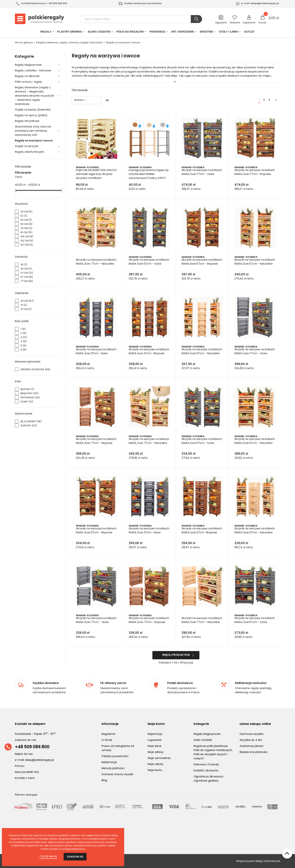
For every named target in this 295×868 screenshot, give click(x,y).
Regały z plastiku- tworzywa (33, 70)
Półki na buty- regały (29, 82)
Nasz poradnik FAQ (27, 772)
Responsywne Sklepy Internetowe (258, 861)
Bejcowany (31, 421)
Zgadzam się (75, 857)
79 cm (26, 228)
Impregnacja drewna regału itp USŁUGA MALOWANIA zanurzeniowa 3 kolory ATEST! (149, 174)
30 (24, 265)
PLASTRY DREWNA (70, 32)
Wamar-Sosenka (87, 167)
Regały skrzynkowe (27, 121)
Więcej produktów (176, 655)
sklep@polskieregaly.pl (265, 3)
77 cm (27, 281)
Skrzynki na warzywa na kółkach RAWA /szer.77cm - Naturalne (94, 264)
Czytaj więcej (48, 856)
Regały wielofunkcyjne (29, 152)
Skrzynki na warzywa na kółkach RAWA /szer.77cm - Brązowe (253, 174)
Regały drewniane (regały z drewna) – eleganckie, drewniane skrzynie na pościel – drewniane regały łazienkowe (34, 96)
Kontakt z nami (25, 778)
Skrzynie (206, 32)
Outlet (249, 32)
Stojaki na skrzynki (27, 146)
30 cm (26, 212)
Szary (27, 402)
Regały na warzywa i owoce (34, 140)
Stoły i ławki (228, 32)
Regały (46, 32)
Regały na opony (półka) (31, 115)
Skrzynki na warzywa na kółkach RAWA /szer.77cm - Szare (200, 174)
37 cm (27, 273)
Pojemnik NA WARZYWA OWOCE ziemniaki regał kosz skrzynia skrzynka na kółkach (95, 174)
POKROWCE (157, 32)
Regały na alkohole (27, 76)
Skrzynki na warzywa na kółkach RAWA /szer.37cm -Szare (94, 353)
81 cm (26, 232)
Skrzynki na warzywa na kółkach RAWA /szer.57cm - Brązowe (200, 264)
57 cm (27, 277)
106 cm (27, 236)
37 (24, 305)
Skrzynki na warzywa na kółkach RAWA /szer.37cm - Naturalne (200, 353)
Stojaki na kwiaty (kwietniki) (33, 110)
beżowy (27, 389)
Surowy (29, 426)
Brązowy (29, 393)
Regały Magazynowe (28, 65)
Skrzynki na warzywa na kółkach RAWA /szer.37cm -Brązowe (147, 353)
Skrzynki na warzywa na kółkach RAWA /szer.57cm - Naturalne (253, 264)
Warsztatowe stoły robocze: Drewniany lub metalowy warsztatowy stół (33, 131)
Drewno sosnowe (35, 369)
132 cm (27, 241)
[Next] (276, 100)
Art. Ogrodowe (182, 32)
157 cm (27, 245)
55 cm (26, 224)
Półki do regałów (130, 32)
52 (24, 216)
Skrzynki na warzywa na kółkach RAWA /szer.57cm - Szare (147, 264)
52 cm (26, 220)
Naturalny (30, 397)
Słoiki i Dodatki (99, 32)
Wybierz (81, 100)
